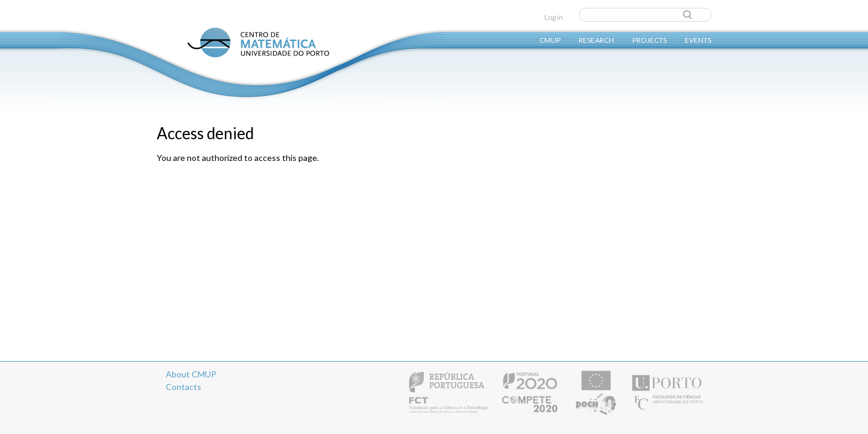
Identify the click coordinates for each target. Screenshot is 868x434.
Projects (649, 39)
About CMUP (191, 374)
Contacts (184, 387)
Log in (554, 17)
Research (596, 39)
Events (698, 39)
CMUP (550, 39)
